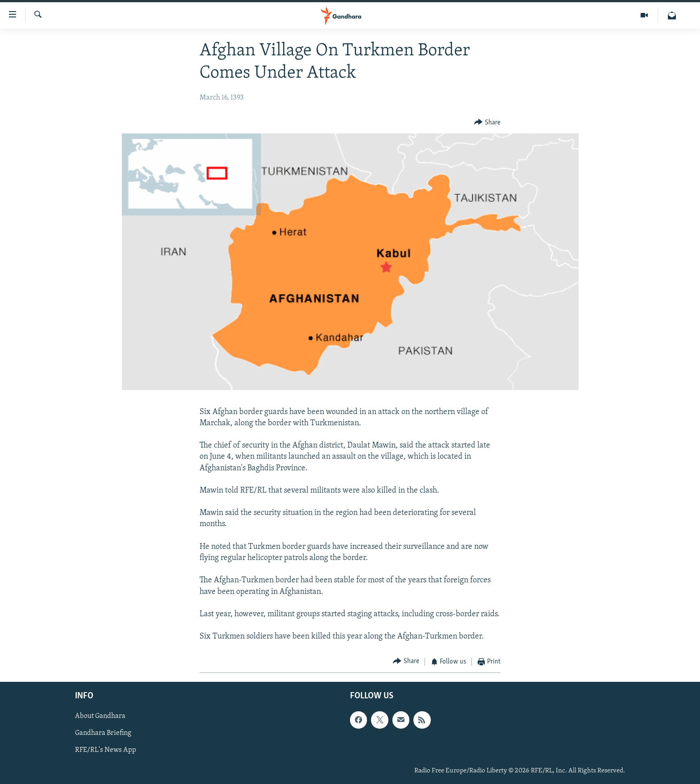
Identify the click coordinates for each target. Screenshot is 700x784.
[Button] (487, 122)
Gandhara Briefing (103, 734)
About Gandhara (100, 716)
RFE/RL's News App (106, 751)
